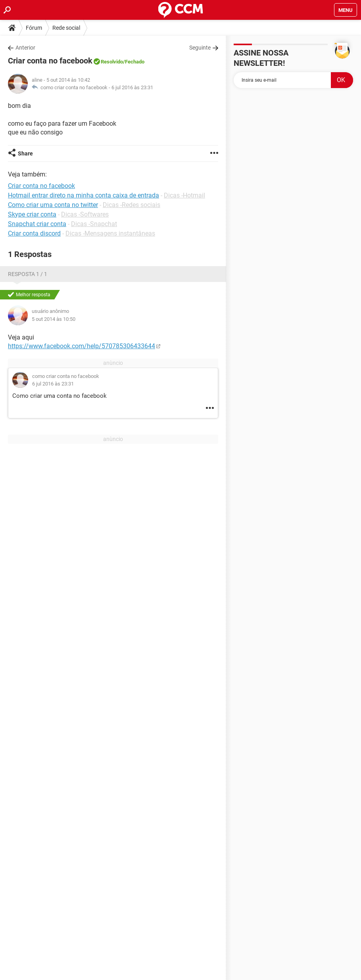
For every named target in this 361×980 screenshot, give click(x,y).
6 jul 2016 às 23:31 (132, 87)
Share (25, 153)
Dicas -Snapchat (94, 224)
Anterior (25, 48)
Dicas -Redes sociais (132, 205)
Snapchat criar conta (37, 224)
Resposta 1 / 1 (28, 274)
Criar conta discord (34, 233)
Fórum (34, 28)
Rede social (66, 28)
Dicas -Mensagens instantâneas (110, 233)
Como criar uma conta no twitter (53, 205)
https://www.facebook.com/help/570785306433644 (82, 346)
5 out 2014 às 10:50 (54, 319)
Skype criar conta (32, 214)
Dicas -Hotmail (184, 195)
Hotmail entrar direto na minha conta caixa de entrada (84, 195)
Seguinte (200, 48)
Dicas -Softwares (85, 214)
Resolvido (112, 62)
